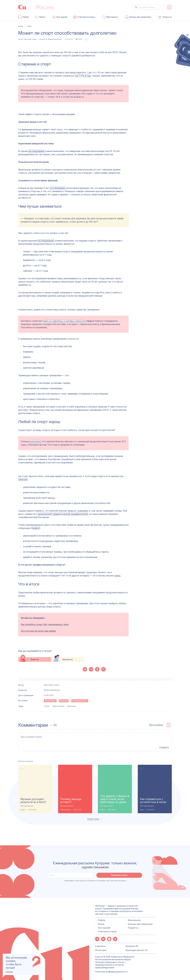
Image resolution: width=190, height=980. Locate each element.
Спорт (47, 706)
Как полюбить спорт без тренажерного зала (45, 624)
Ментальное (112, 17)
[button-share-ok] (97, 669)
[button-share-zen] (109, 939)
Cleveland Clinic (80, 701)
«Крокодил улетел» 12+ (137, 950)
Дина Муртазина (30, 39)
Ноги (142, 810)
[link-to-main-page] (22, 7)
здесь (117, 576)
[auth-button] (169, 7)
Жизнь (42, 17)
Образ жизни (58, 706)
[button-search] (136, 7)
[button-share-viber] (103, 669)
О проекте (100, 946)
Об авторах (101, 950)
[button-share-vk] (85, 669)
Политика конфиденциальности (111, 972)
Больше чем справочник (140, 17)
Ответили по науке (86, 17)
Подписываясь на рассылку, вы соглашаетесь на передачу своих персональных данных (95, 881)
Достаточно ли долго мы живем (38, 631)
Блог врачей (62, 17)
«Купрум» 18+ (132, 946)
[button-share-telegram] (91, 669)
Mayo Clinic (50, 701)
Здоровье (71, 706)
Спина (102, 810)
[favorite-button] (86, 39)
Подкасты (167, 17)
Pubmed (64, 701)
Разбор (26, 17)
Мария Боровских (55, 39)
